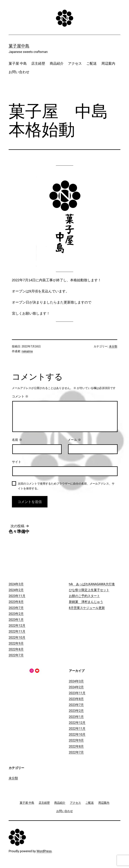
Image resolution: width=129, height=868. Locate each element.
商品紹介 (57, 63)
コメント (20, 396)
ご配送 (92, 63)
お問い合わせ (19, 72)
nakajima (27, 351)
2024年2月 (16, 590)
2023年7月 (16, 608)
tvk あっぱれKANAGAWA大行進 (92, 584)
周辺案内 (108, 63)
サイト (17, 462)
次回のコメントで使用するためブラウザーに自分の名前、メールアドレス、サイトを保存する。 (66, 486)
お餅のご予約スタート (84, 596)
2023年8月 (16, 602)
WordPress (44, 851)
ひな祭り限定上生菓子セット (89, 590)
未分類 (113, 346)
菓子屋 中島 (18, 63)
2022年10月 (17, 637)
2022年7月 (16, 655)
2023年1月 (16, 620)
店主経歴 (38, 63)
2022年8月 (16, 649)
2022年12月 (17, 625)
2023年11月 (17, 596)
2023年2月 (16, 614)
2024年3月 (16, 584)
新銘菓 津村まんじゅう (86, 602)
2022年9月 (16, 643)
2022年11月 (17, 631)
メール (74, 440)
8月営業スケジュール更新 (87, 608)
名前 (17, 440)
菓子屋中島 (19, 46)
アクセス (75, 63)
